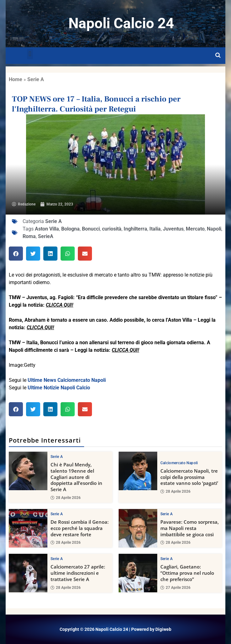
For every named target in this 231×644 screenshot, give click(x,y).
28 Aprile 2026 (66, 498)
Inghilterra (135, 229)
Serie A (36, 79)
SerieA (46, 236)
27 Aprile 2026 (175, 588)
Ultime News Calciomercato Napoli (67, 380)
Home (16, 79)
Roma (29, 236)
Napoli (214, 229)
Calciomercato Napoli (179, 463)
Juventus (173, 229)
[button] (30, 54)
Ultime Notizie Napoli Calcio (59, 388)
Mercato (195, 229)
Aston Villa (47, 229)
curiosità (112, 229)
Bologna (70, 229)
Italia (155, 229)
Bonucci (91, 229)
